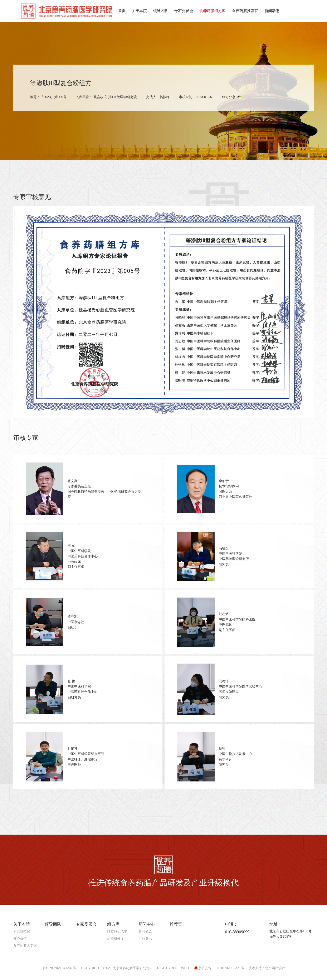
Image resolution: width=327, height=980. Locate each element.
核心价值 (20, 938)
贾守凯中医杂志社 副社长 (76, 622)
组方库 (113, 924)
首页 (122, 11)
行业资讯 (145, 938)
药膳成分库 (116, 938)
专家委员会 (184, 11)
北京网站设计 (275, 968)
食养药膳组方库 (213, 11)
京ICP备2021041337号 (59, 968)
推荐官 (176, 924)
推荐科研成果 (117, 931)
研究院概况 (22, 931)
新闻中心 (147, 924)
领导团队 (161, 11)
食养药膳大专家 (25, 946)
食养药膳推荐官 (245, 11)
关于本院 (139, 11)
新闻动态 (272, 11)
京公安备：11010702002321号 (219, 968)
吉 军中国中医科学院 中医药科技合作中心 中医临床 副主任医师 (83, 556)
